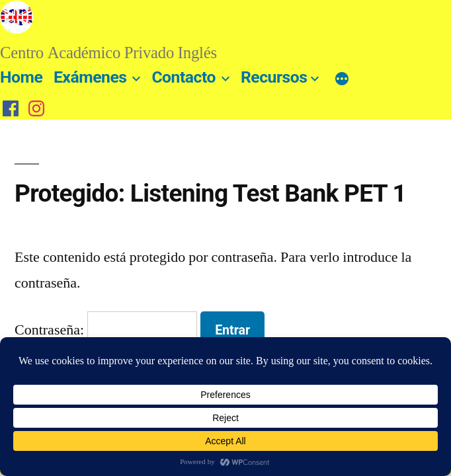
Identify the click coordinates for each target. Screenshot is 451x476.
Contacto (184, 77)
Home (21, 77)
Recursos (274, 77)
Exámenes (90, 77)
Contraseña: (106, 330)
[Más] (342, 80)
